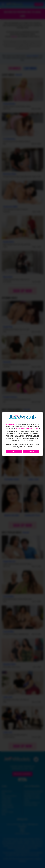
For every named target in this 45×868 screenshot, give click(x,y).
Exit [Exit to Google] (14, 452)
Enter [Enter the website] (31, 452)
